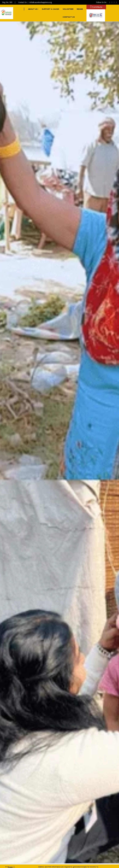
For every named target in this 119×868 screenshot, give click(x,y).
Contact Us (69, 17)
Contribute (96, 7)
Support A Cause (51, 9)
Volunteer (68, 9)
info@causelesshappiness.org (41, 2)
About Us (33, 9)
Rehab (80, 9)
